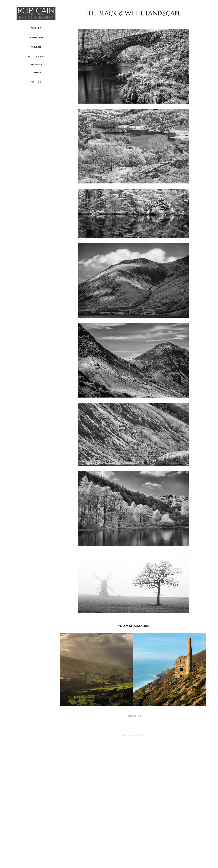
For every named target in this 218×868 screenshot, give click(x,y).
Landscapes (36, 38)
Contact (36, 73)
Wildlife (36, 28)
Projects (36, 47)
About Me (36, 65)
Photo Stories (36, 56)
